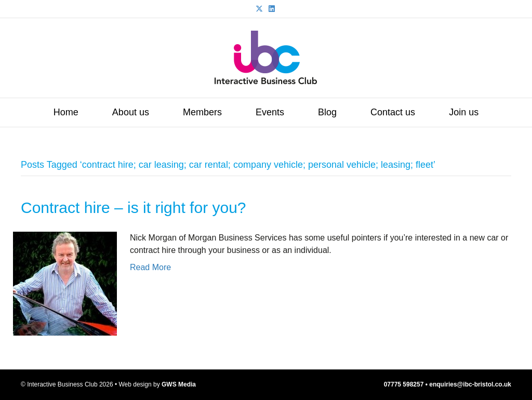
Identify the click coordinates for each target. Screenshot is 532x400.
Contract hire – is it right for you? (134, 208)
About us (131, 112)
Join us (464, 112)
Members (202, 112)
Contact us (393, 112)
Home (66, 112)
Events (270, 112)
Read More (150, 267)
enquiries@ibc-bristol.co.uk (470, 384)
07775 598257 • (407, 384)
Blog (327, 112)
